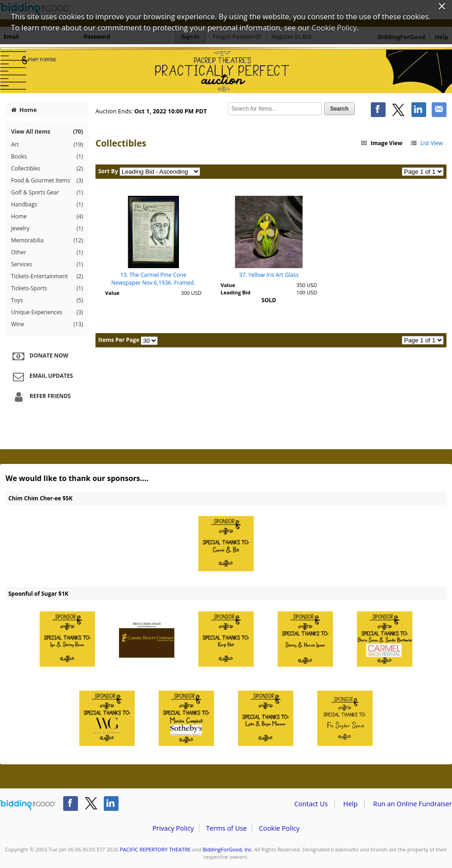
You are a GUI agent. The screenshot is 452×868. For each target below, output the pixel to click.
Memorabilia (47, 240)
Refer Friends (40, 397)
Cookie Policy (279, 828)
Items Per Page (119, 340)
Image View (381, 143)
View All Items (47, 132)
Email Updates (42, 376)
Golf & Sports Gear (47, 193)
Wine (47, 324)
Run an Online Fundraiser (413, 804)
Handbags (47, 205)
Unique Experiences (47, 312)
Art (47, 145)
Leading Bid (235, 292)
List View (426, 143)
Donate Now (39, 356)
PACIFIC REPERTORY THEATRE (155, 849)
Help (350, 804)
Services (47, 264)
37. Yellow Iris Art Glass (269, 275)
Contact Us (311, 804)
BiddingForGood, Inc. (228, 849)
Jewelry (47, 229)
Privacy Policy (173, 828)
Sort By (108, 171)
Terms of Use (226, 828)
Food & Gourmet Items (47, 181)
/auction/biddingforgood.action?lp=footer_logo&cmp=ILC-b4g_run (28, 805)
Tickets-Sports (47, 288)
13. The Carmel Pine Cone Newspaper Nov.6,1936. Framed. (153, 279)
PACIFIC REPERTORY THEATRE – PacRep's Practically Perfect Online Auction (226, 70)
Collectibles (47, 169)
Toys (47, 300)
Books (47, 157)
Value (112, 293)
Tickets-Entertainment (47, 276)
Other (47, 252)
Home (24, 110)
